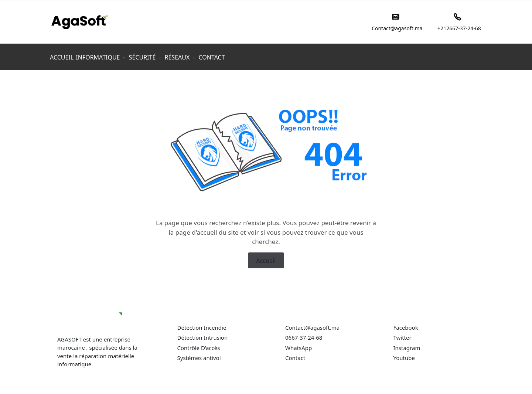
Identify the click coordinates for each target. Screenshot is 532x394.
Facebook (406, 323)
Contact (296, 354)
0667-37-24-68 (304, 333)
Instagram (407, 344)
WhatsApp (299, 344)
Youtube (404, 354)
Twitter (403, 333)
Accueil (266, 256)
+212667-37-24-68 (459, 23)
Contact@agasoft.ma (397, 23)
